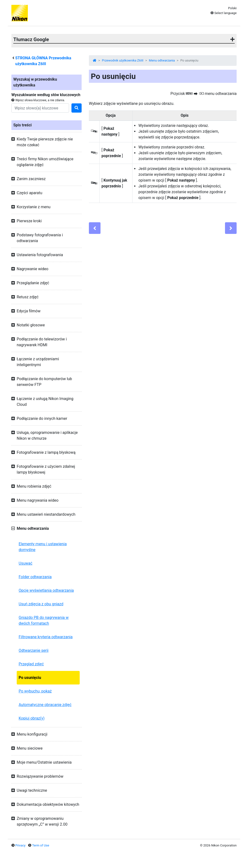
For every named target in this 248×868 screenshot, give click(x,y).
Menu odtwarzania (162, 60)
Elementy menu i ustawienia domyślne (43, 547)
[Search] (40, 108)
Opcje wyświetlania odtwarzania (46, 590)
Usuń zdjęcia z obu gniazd (41, 604)
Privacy (20, 845)
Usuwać (26, 563)
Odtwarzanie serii (34, 650)
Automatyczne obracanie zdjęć (45, 705)
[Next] (231, 228)
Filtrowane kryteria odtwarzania (46, 637)
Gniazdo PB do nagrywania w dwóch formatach (44, 620)
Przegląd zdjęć (31, 664)
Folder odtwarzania (35, 577)
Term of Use (41, 845)
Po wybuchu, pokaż (35, 691)
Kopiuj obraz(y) (32, 718)
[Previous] (95, 228)
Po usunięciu (30, 678)
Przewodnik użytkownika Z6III (123, 60)
